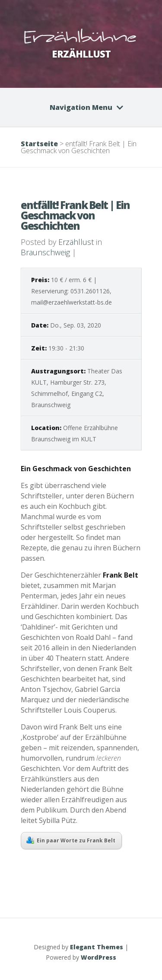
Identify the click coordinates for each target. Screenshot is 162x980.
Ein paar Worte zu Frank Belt (71, 840)
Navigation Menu (81, 107)
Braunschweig (45, 252)
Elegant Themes (97, 947)
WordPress (98, 957)
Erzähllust (76, 242)
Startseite (39, 144)
